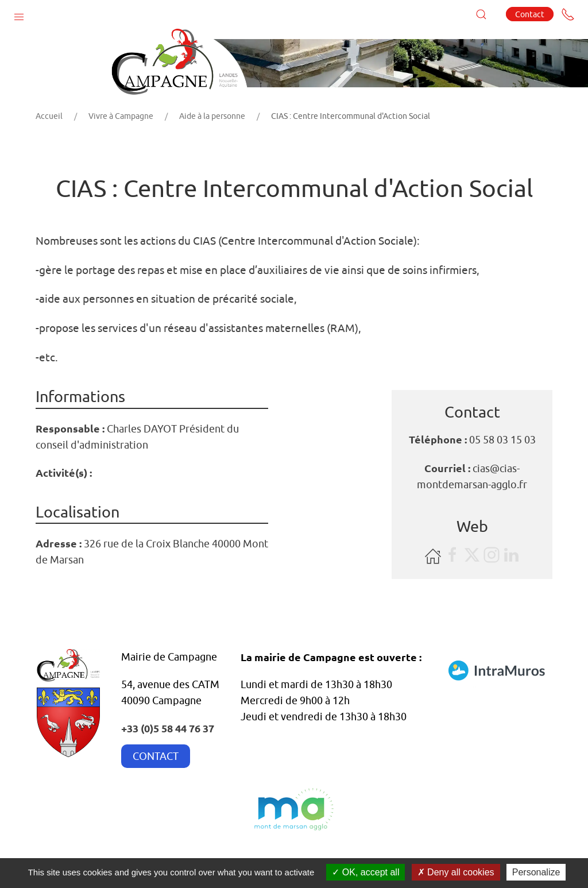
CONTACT (156, 756)
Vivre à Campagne (121, 116)
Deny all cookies (456, 872)
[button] (19, 14)
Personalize (536, 872)
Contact (530, 14)
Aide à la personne (212, 116)
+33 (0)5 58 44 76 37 (168, 728)
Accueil (49, 116)
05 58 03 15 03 (502, 440)
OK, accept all (365, 872)
